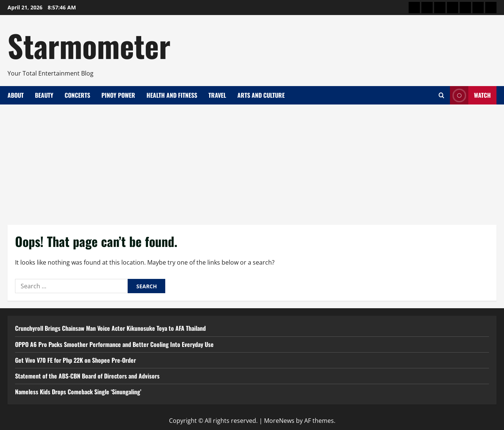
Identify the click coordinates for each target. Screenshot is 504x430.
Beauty (44, 95)
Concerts (77, 95)
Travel (217, 95)
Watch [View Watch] (470, 95)
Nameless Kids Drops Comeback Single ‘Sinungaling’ (78, 392)
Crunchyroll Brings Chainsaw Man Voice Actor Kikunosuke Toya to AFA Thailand (110, 328)
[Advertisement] (252, 161)
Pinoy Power (118, 95)
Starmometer (89, 45)
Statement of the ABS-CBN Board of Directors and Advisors (87, 376)
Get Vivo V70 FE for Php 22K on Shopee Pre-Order (75, 360)
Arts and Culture (261, 95)
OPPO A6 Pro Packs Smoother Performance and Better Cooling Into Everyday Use (114, 344)
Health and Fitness (172, 95)
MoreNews (279, 421)
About (16, 95)
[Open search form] (441, 95)
